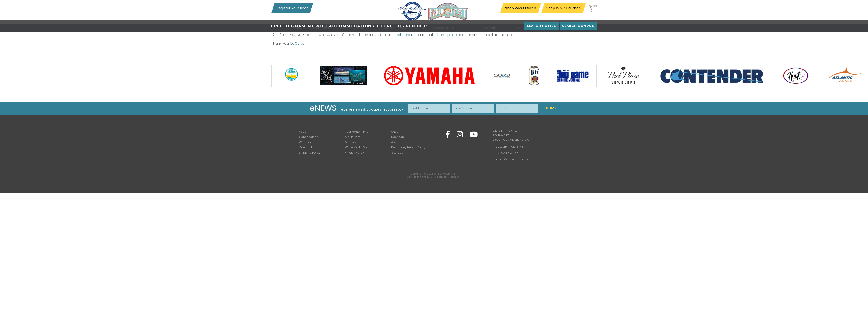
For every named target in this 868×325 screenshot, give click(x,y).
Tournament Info (357, 132)
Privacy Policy (354, 153)
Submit (551, 108)
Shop (395, 132)
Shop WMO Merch (521, 8)
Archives (397, 142)
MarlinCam (353, 137)
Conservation (309, 137)
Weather (305, 142)
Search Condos (578, 26)
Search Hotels (542, 26)
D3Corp (297, 43)
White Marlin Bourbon (360, 147)
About (303, 132)
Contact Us (307, 147)
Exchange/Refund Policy (408, 147)
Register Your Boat (292, 8)
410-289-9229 (513, 147)
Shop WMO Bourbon (564, 8)
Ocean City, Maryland (448, 177)
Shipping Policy (310, 153)
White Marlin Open (446, 174)
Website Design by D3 (420, 177)
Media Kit (351, 142)
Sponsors (398, 137)
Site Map (397, 153)
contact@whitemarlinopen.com (515, 159)
